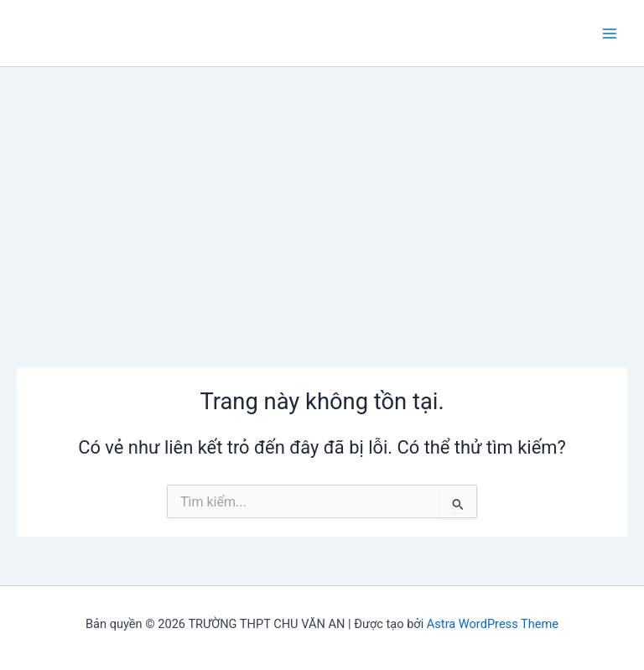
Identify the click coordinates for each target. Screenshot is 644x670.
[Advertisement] (322, 193)
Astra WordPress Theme (493, 624)
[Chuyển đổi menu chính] (610, 34)
